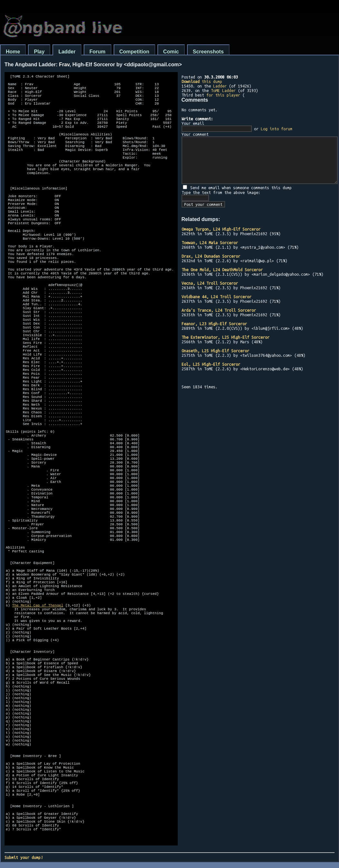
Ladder (67, 52)
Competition (134, 52)
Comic (171, 52)
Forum (98, 52)
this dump (202, 81)
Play (39, 52)
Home (13, 52)
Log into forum (277, 129)
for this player (223, 95)
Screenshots (208, 52)
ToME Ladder (223, 90)
